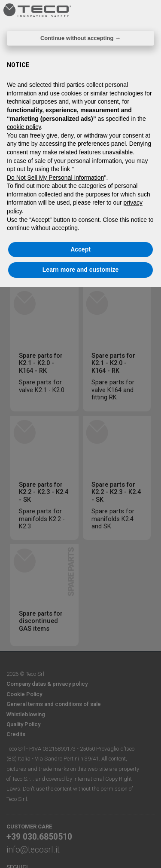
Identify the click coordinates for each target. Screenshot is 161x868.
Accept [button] (80, 249)
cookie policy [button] (24, 127)
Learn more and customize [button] (80, 270)
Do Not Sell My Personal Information (55, 178)
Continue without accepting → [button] (80, 38)
